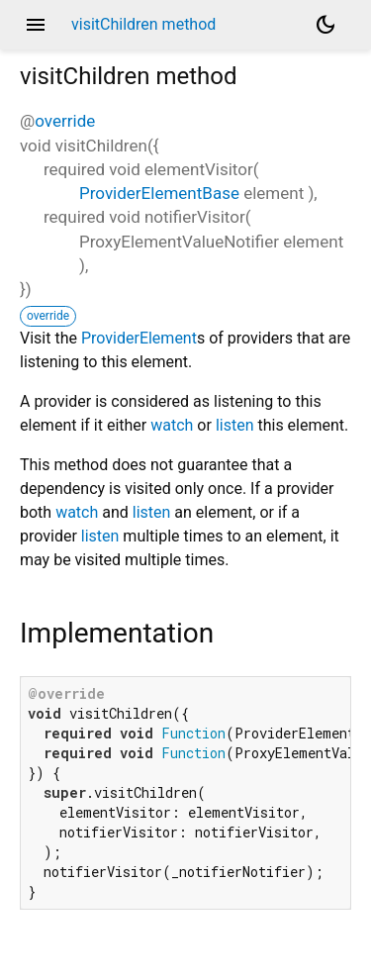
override (65, 121)
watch (172, 425)
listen (235, 425)
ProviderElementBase (159, 193)
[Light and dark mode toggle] (325, 25)
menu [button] (36, 25)
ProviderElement (139, 338)
